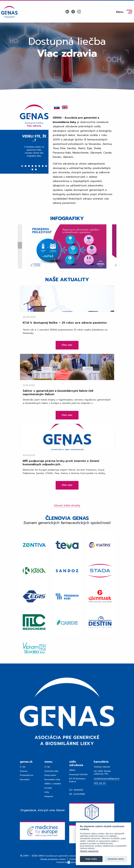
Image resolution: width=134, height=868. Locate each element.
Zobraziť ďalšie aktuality (67, 505)
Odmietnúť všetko (116, 859)
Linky (47, 792)
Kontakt (48, 788)
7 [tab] (43, 166)
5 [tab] (36, 166)
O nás (23, 767)
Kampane (49, 796)
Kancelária (25, 780)
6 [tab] (39, 166)
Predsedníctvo (27, 775)
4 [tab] (32, 166)
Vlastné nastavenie (89, 851)
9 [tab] (32, 170)
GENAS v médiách (53, 784)
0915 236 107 (100, 783)
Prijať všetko (91, 859)
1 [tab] (22, 166)
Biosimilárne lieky (52, 780)
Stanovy (24, 771)
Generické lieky (51, 771)
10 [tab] (36, 170)
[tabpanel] (34, 154)
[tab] (57, 107)
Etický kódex (50, 775)
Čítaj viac (67, 345)
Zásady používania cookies (53, 859)
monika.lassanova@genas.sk (107, 779)
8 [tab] (46, 166)
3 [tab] (29, 166)
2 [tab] (26, 166)
